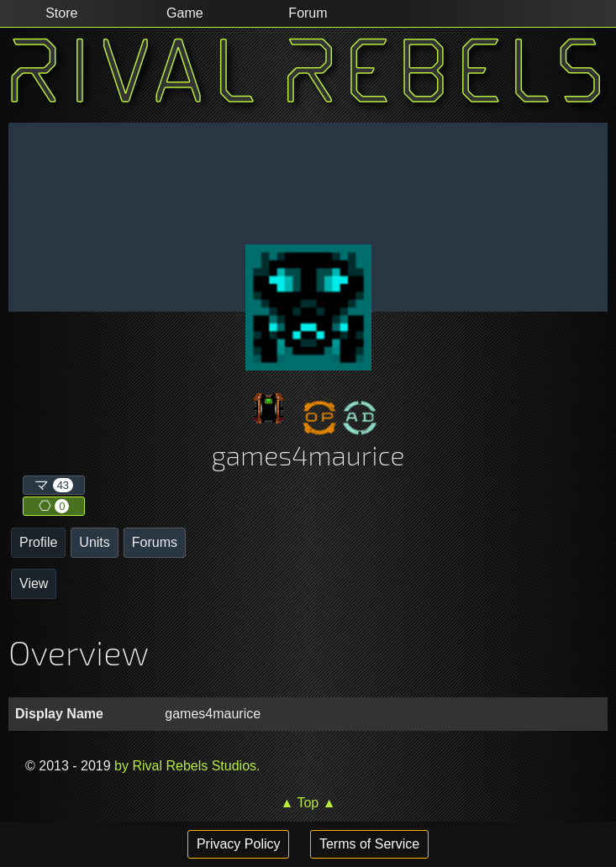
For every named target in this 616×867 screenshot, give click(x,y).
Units (94, 542)
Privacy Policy (239, 844)
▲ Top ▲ (308, 803)
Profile (38, 542)
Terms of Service (369, 844)
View (34, 583)
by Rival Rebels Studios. (186, 766)
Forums (155, 542)
